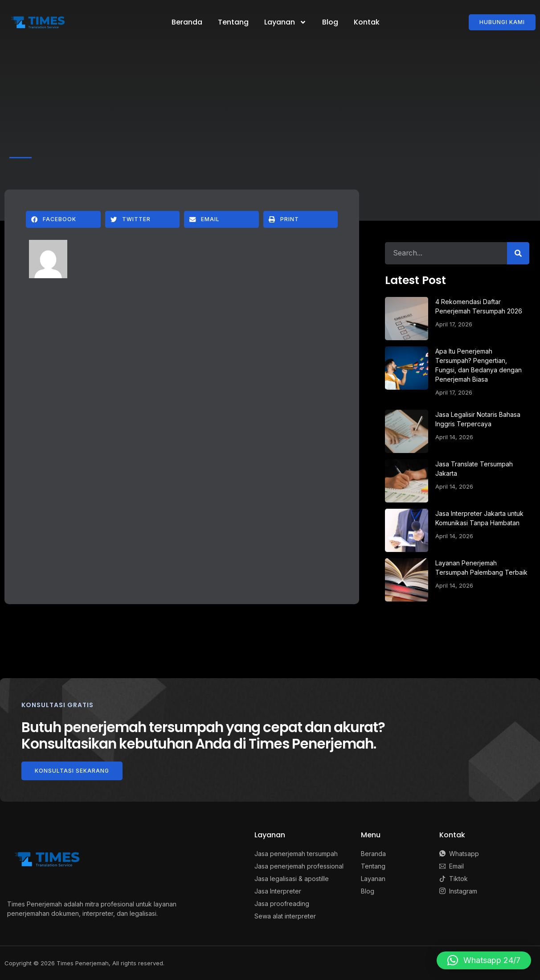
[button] (63, 219)
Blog (330, 22)
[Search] (518, 253)
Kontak (367, 22)
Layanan (285, 22)
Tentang (233, 22)
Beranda (187, 22)
